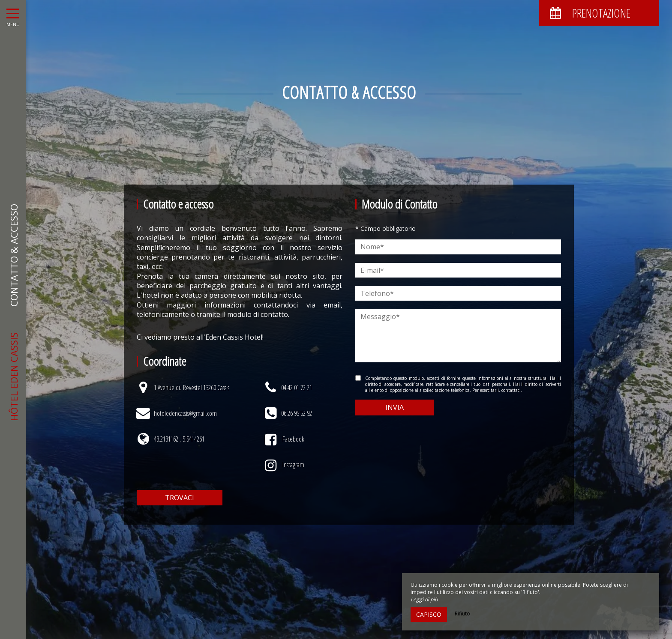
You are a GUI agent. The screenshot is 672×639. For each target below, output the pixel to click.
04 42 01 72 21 (297, 388)
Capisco (429, 614)
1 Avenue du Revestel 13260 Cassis (192, 388)
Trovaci (180, 498)
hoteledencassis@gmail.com (185, 413)
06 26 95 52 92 (297, 413)
